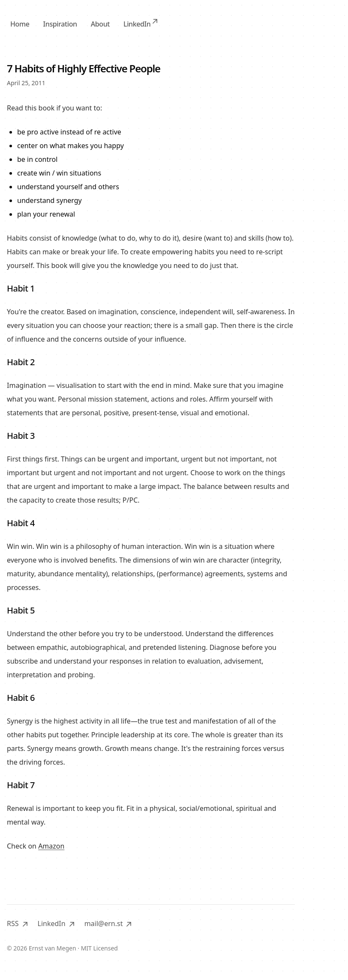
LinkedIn (140, 24)
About (100, 24)
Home (20, 24)
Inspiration (60, 24)
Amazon (51, 846)
